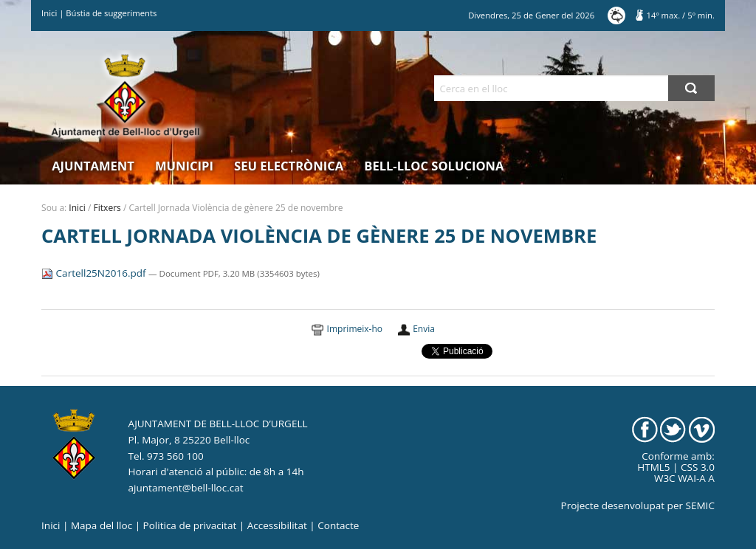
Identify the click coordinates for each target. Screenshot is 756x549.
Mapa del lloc (102, 525)
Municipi (184, 166)
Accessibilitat (277, 525)
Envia (424, 329)
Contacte (338, 525)
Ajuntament (93, 166)
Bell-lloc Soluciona (434, 166)
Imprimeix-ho (355, 329)
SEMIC (700, 505)
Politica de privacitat (190, 525)
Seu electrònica (289, 166)
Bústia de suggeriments (111, 13)
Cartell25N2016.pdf (95, 273)
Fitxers (107, 208)
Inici (49, 13)
